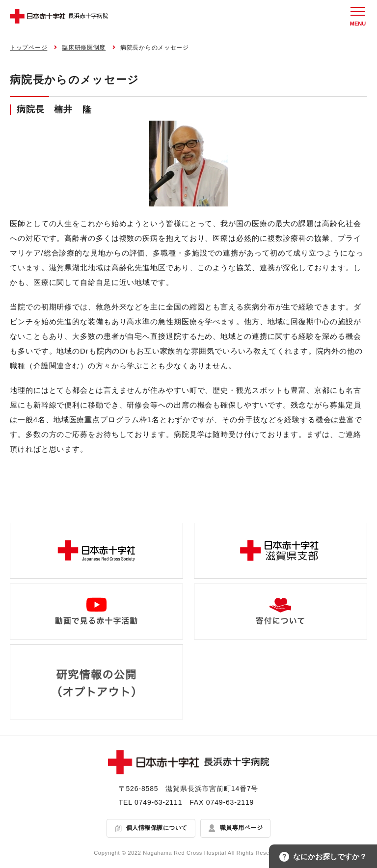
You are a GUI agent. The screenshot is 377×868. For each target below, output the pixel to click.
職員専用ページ (241, 828)
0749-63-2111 (158, 802)
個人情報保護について (157, 828)
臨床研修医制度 (84, 48)
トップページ (28, 48)
